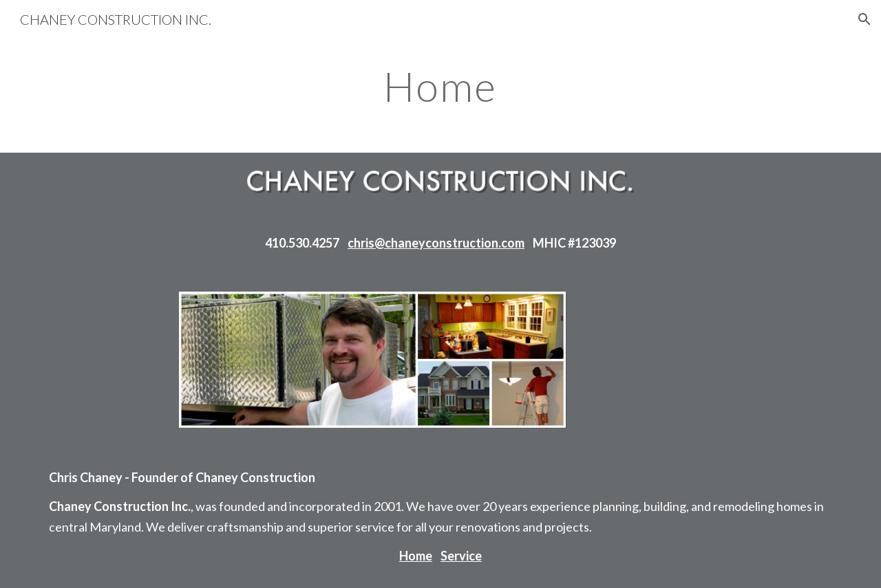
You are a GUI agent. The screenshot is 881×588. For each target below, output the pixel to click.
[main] (440, 86)
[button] (864, 19)
